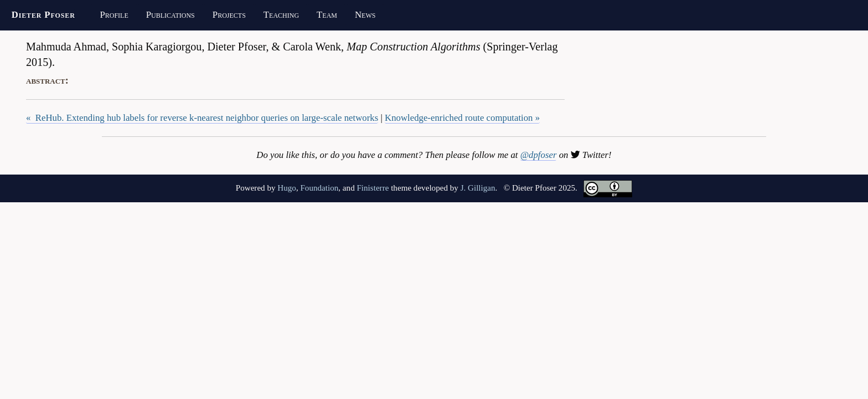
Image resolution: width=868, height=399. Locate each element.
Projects (229, 15)
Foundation (319, 188)
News (365, 15)
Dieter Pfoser (43, 15)
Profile (114, 15)
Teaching (281, 15)
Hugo (287, 188)
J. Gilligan (478, 188)
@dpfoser (539, 155)
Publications (170, 15)
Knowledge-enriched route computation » (462, 118)
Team (327, 15)
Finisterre (373, 188)
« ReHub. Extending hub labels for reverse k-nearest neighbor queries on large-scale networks (202, 118)
